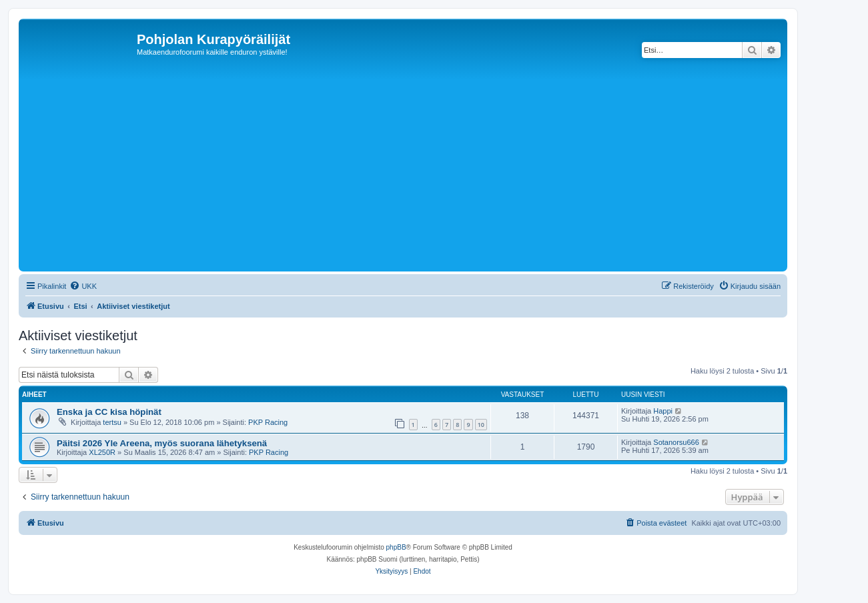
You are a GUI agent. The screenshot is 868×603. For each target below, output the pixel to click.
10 (481, 425)
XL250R (102, 452)
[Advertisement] (422, 168)
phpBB (396, 547)
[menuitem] (83, 286)
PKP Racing (268, 422)
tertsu (112, 422)
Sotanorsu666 (676, 442)
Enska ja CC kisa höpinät (109, 412)
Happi (663, 411)
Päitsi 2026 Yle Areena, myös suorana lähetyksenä (162, 443)
